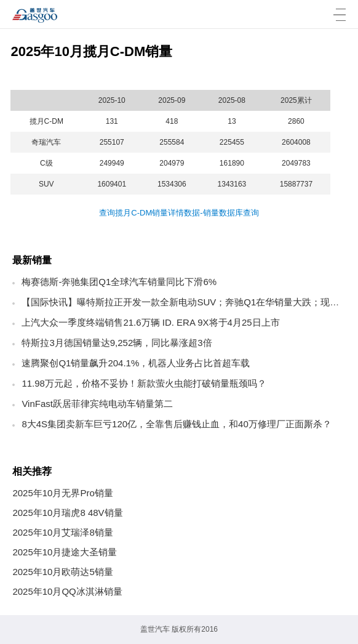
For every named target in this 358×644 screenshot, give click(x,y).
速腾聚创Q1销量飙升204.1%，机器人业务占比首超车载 (136, 363)
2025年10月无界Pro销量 (62, 493)
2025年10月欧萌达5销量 (62, 572)
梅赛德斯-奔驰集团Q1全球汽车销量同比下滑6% (119, 282)
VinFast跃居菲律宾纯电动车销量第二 (97, 404)
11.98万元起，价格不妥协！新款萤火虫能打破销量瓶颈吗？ (144, 383)
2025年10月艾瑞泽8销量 (62, 532)
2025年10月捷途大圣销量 (65, 552)
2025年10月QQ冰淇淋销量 (67, 591)
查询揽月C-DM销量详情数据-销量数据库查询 (179, 213)
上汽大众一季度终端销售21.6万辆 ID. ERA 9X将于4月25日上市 (150, 322)
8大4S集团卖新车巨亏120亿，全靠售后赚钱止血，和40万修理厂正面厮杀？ (176, 424)
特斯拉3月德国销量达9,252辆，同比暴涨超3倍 (117, 343)
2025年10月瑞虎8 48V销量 (67, 513)
